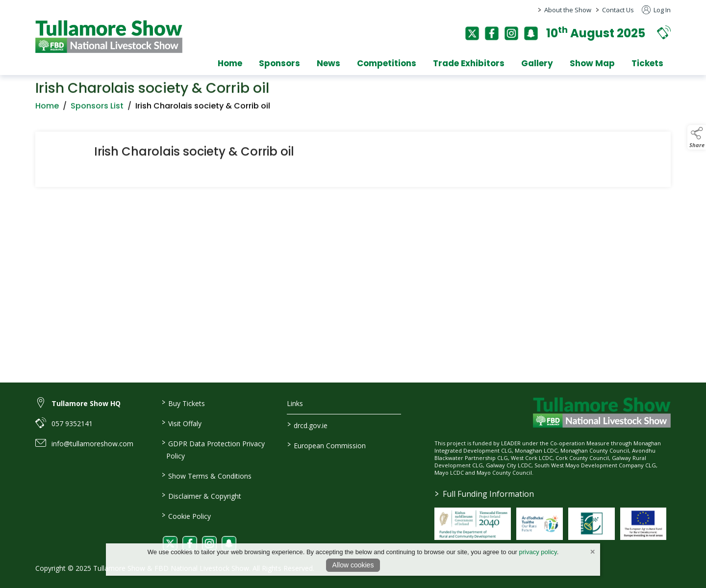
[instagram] (511, 33)
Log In (656, 10)
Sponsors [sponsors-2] (279, 63)
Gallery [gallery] (537, 63)
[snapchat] (531, 33)
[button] (664, 32)
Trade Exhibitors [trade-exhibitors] (469, 63)
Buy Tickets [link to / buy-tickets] (183, 403)
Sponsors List (97, 109)
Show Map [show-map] (592, 63)
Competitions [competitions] (387, 63)
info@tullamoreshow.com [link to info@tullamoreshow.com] (92, 444)
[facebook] (492, 33)
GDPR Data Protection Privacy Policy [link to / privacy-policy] (213, 449)
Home (230, 63)
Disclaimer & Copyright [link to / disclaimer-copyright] (201, 495)
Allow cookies (353, 565)
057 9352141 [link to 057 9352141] (72, 423)
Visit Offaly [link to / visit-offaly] (181, 423)
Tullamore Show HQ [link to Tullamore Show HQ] (86, 403)
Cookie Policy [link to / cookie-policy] (186, 515)
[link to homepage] (109, 37)
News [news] (328, 63)
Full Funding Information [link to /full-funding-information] (484, 494)
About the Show (568, 10)
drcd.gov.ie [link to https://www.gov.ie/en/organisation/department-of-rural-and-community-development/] (307, 425)
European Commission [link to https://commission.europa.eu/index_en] (327, 445)
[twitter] (472, 33)
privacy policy (538, 552)
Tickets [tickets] (647, 63)
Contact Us (618, 10)
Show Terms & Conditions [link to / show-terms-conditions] (206, 475)
